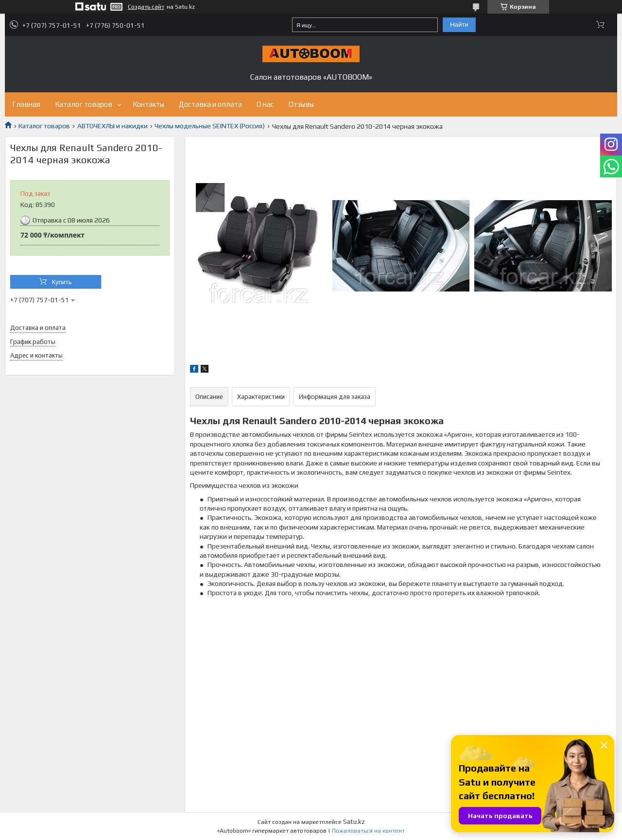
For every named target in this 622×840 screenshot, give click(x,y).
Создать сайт (146, 7)
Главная (26, 104)
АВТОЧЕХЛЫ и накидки (112, 126)
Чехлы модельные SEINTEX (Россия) (210, 126)
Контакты (148, 104)
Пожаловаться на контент (368, 831)
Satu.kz (354, 822)
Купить (61, 282)
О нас (265, 104)
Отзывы (301, 104)
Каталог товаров (84, 104)
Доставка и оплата (210, 104)
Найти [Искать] (459, 25)
